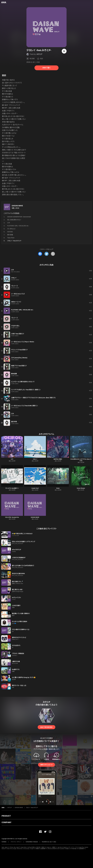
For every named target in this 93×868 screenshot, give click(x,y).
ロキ (9, 223)
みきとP (39, 54)
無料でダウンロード (46, 765)
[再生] (64, 51)
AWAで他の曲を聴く (46, 727)
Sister (58, 488)
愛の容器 (10, 235)
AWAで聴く (46, 68)
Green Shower (81, 488)
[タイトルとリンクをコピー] (53, 254)
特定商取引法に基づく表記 (49, 842)
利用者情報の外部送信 (32, 842)
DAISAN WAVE (17, 206)
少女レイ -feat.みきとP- (32, 808)
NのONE (10, 232)
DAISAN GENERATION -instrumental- (19, 217)
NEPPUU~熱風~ (58, 459)
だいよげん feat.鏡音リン (12, 488)
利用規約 (4, 842)
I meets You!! (35, 488)
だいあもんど (11, 229)
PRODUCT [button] (6, 816)
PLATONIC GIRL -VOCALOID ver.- (18, 226)
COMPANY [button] (6, 822)
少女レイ (35, 459)
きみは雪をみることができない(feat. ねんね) (81, 460)
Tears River (11, 238)
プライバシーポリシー (16, 842)
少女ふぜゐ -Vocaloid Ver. (12, 517)
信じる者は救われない (14, 220)
